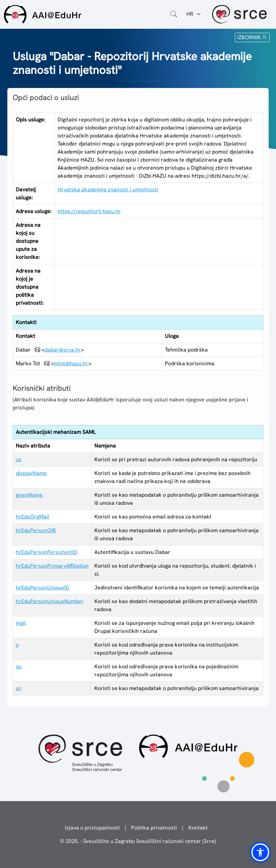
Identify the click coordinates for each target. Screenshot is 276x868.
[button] (260, 852)
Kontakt (198, 828)
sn (19, 688)
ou (19, 666)
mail (21, 623)
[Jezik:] (194, 14)
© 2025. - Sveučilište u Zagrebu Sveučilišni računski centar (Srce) (138, 841)
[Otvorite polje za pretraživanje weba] (174, 14)
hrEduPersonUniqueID (42, 588)
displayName (31, 473)
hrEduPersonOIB (36, 530)
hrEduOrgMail (32, 517)
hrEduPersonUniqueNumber (50, 601)
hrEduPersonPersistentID (47, 552)
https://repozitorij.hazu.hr (89, 211)
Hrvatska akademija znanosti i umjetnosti (108, 189)
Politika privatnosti (154, 828)
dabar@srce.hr (63, 350)
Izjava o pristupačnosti (92, 828)
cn (19, 459)
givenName (29, 495)
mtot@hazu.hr (71, 363)
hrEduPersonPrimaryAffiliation (52, 566)
